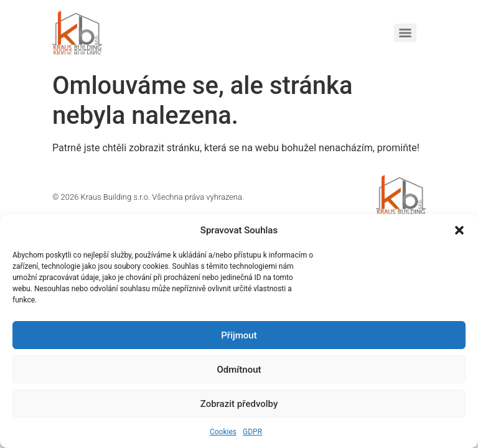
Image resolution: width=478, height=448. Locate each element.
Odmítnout (239, 370)
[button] (459, 230)
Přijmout (239, 335)
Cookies (223, 432)
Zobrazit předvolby (239, 404)
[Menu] (405, 33)
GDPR (252, 432)
